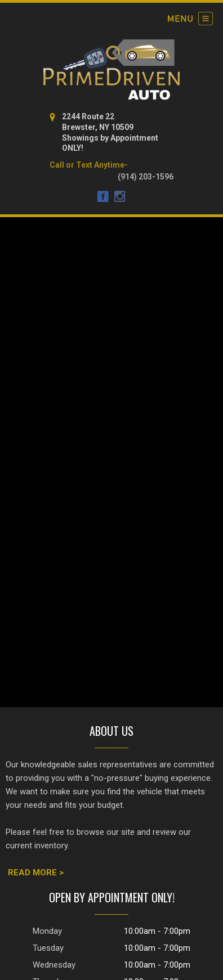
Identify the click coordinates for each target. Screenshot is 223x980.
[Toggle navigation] (190, 19)
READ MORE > (36, 873)
